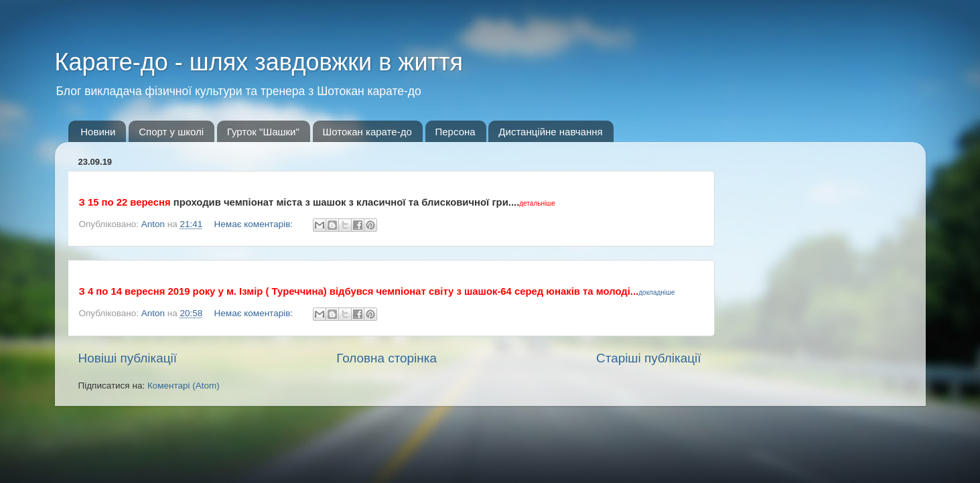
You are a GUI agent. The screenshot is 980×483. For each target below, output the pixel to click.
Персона (456, 132)
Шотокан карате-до (367, 132)
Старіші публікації (648, 358)
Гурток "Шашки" (263, 132)
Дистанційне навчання (550, 132)
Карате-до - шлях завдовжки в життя (259, 62)
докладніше (656, 292)
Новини (98, 132)
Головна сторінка (387, 358)
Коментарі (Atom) (184, 386)
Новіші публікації (128, 358)
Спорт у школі (171, 132)
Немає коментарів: (255, 224)
